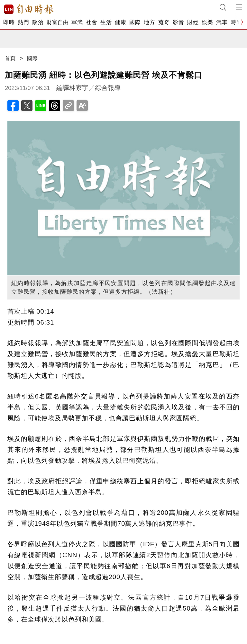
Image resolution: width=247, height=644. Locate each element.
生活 (106, 22)
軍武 (77, 22)
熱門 (23, 22)
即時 (9, 22)
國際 (135, 22)
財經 (193, 22)
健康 (120, 22)
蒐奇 (164, 22)
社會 (91, 22)
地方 (149, 22)
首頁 (10, 58)
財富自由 (57, 22)
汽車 (222, 22)
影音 (178, 22)
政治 (38, 22)
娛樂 (207, 22)
